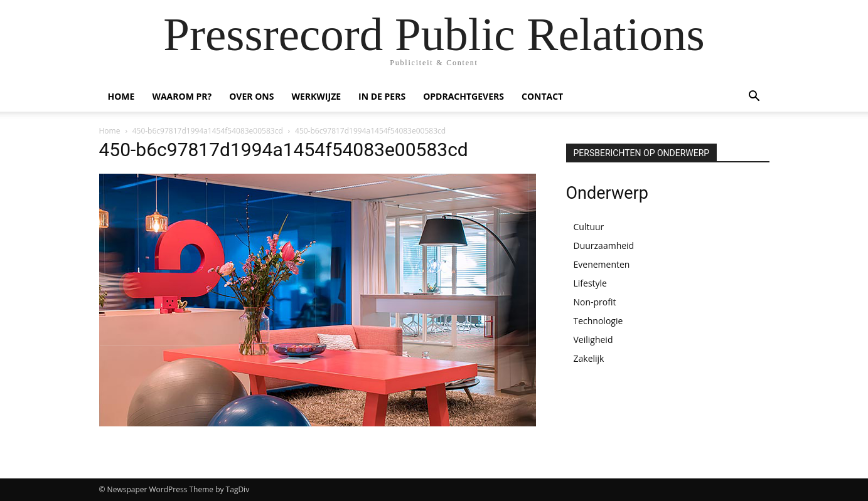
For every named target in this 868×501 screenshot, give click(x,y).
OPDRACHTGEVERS (463, 96)
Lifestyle (590, 283)
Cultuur (589, 227)
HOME (121, 96)
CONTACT (542, 96)
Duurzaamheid (604, 245)
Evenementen (602, 264)
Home (110, 131)
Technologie (598, 321)
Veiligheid (593, 340)
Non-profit (595, 302)
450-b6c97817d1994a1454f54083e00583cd (208, 131)
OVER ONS (251, 96)
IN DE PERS (382, 96)
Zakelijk (589, 358)
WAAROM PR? (182, 96)
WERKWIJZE (316, 96)
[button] (754, 98)
